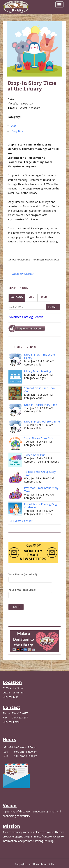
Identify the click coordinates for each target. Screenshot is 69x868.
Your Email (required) (30, 592)
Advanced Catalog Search (26, 317)
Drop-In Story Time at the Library (39, 356)
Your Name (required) (30, 577)
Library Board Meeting (37, 371)
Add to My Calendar (23, 274)
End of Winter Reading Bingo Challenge (41, 506)
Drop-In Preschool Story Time (42, 421)
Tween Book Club (35, 455)
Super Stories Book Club (39, 438)
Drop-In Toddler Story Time (41, 405)
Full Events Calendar (20, 521)
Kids (14, 126)
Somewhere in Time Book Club (40, 390)
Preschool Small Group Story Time (41, 490)
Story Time (17, 131)
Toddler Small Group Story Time (40, 473)
